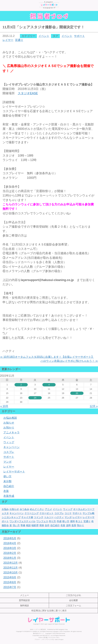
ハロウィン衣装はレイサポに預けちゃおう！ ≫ (69, 361)
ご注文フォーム (73, 606)
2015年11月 (11, 568)
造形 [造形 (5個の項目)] (74, 525)
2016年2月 (10, 553)
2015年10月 (11, 573)
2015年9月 (10, 577)
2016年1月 (10, 558)
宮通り (19, 40)
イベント (44, 36)
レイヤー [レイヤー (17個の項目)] (77, 517)
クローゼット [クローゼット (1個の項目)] (46, 513)
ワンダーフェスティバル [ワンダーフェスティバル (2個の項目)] (22, 521)
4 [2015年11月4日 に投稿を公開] (49, 385)
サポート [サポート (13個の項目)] (77, 513)
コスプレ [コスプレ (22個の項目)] (59, 513)
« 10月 (4, 406)
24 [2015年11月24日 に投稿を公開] (35, 398)
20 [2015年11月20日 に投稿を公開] (77, 393)
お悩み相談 (10, 418)
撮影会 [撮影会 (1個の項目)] (5, 525)
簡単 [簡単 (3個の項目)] (42, 525)
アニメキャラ (11, 432)
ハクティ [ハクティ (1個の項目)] (59, 517)
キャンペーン (11, 447)
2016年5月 (10, 538)
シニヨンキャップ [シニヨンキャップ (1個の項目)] (11, 517)
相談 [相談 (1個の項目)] (28, 525)
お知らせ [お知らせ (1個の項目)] (14, 509)
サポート (79, 36)
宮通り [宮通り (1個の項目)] (87, 521)
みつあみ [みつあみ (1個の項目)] (24, 509)
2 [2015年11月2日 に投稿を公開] (21, 385)
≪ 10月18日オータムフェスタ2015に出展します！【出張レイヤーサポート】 (47, 357)
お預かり (9, 428)
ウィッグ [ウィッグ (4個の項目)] (68, 509)
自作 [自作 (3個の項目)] (47, 525)
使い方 (7, 476)
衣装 (6, 491)
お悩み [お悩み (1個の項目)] (5, 509)
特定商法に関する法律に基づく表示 (49, 611)
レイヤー (8, 40)
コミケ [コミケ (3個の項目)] (68, 513)
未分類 (7, 481)
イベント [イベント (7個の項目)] (57, 509)
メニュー (24, 595)
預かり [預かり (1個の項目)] (80, 525)
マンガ (7, 462)
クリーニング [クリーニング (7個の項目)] (32, 513)
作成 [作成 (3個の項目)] (59, 521)
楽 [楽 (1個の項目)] (11, 525)
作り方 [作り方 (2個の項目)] (52, 521)
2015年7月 (10, 587)
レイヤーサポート (14, 472)
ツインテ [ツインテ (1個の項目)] (39, 517)
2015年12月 (11, 563)
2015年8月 (10, 582)
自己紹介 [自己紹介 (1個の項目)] (55, 525)
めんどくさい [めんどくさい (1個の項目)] (37, 509)
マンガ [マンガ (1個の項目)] (68, 517)
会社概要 (73, 600)
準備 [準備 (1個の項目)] (23, 525)
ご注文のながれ (73, 595)
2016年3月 (10, 548)
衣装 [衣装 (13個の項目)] (63, 525)
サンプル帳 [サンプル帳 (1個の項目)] (89, 513)
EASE (28, 93)
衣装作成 (9, 496)
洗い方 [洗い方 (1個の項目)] (16, 525)
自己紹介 (9, 486)
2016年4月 (10, 543)
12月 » (94, 406)
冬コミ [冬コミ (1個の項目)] (79, 521)
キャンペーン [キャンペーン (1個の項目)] (17, 513)
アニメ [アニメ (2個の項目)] (48, 509)
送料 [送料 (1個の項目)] (68, 525)
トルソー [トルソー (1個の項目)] (49, 517)
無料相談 (24, 606)
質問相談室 (24, 600)
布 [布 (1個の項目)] (92, 521)
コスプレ (9, 452)
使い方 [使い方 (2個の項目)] (66, 521)
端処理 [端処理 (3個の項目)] (35, 525)
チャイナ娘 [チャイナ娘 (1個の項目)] (27, 517)
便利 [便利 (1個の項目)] (72, 521)
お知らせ (9, 423)
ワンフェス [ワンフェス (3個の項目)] (42, 521)
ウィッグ (9, 442)
